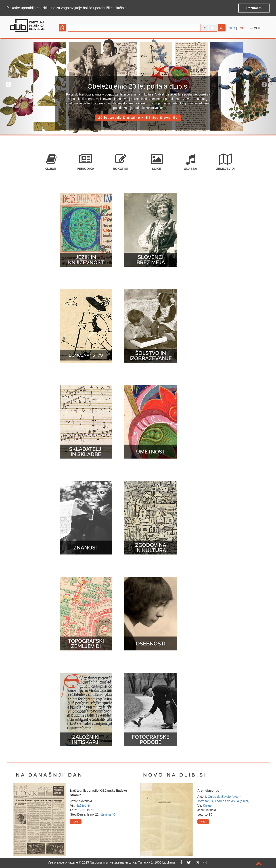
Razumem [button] (254, 8)
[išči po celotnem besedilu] (212, 27)
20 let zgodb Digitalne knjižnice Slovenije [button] (138, 117)
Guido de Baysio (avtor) (224, 796)
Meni (256, 28)
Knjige (207, 805)
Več (76, 821)
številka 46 (108, 814)
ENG (241, 28)
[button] (129, 8)
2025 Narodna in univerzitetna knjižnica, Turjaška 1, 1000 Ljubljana (128, 862)
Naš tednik (83, 805)
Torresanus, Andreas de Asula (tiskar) (223, 801)
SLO (232, 28)
